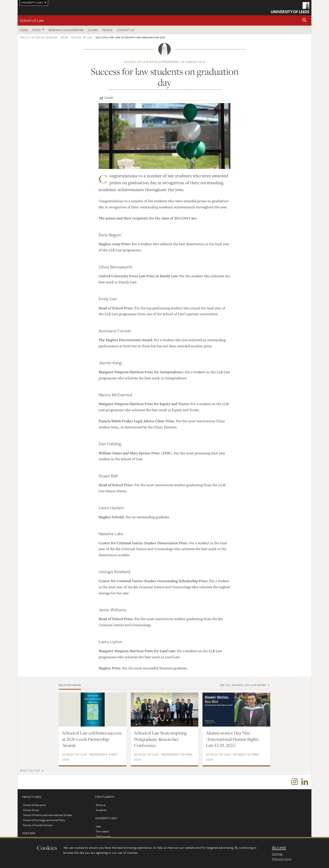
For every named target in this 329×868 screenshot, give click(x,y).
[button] (304, 20)
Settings (277, 854)
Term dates (102, 831)
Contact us (125, 30)
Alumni (93, 30)
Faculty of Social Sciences (39, 37)
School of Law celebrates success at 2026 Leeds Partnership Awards (92, 739)
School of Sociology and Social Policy (44, 820)
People (107, 30)
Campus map (103, 836)
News (64, 37)
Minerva (101, 805)
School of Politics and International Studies (48, 815)
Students (101, 810)
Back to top (30, 770)
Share (109, 98)
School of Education (35, 805)
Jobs (98, 826)
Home (24, 30)
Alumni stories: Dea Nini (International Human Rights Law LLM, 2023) (232, 739)
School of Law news (141, 62)
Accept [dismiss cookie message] (279, 847)
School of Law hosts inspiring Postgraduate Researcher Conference (160, 739)
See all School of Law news (243, 685)
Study (37, 30)
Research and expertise (66, 30)
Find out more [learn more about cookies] (282, 859)
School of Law (32, 20)
